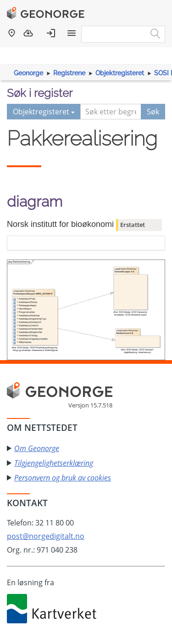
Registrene (69, 73)
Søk (153, 112)
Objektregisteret (120, 73)
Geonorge (28, 73)
